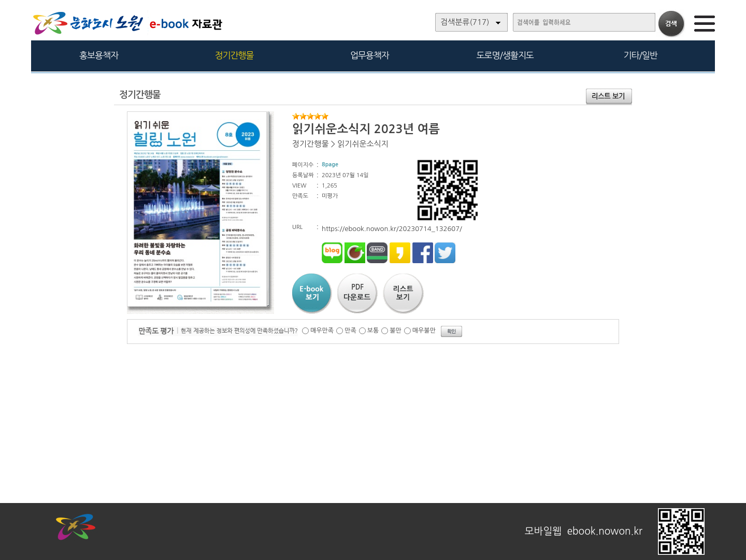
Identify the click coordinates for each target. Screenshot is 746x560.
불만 (396, 331)
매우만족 (322, 331)
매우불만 (424, 331)
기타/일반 (640, 55)
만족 (350, 331)
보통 (373, 331)
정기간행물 (234, 55)
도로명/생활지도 (505, 55)
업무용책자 (370, 55)
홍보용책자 (99, 55)
